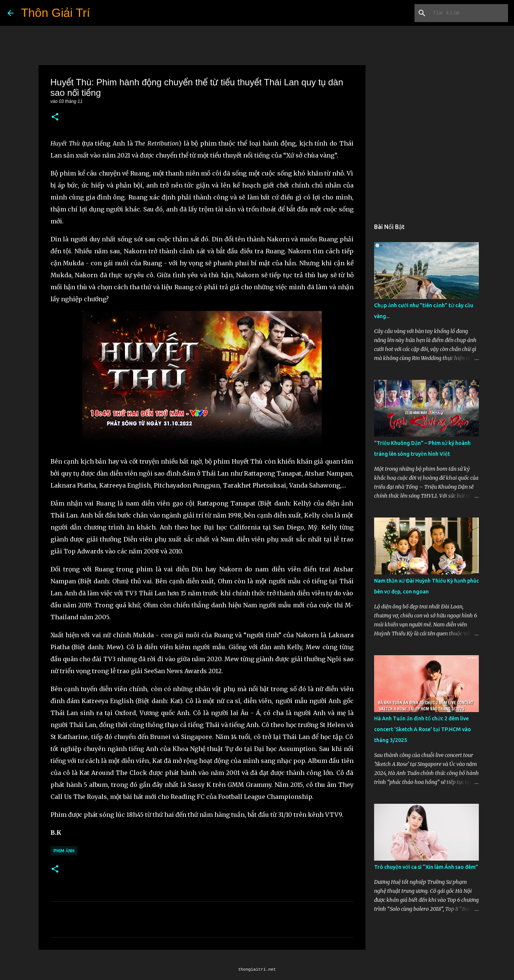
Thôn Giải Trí (56, 13)
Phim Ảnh (64, 851)
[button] (55, 117)
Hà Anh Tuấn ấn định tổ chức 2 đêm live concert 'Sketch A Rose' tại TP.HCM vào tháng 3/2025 (423, 729)
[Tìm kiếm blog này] (469, 13)
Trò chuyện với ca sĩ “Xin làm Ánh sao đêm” (426, 867)
